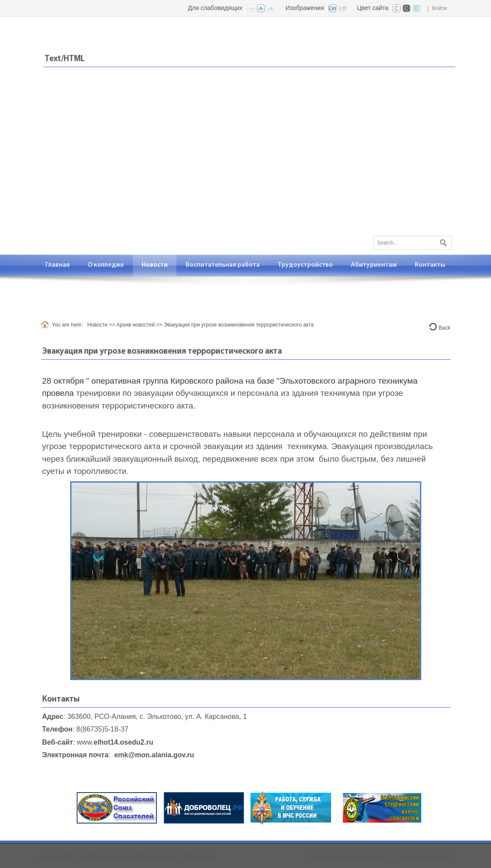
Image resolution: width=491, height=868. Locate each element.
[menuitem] (58, 265)
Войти (440, 8)
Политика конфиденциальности (345, 856)
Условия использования (423, 856)
